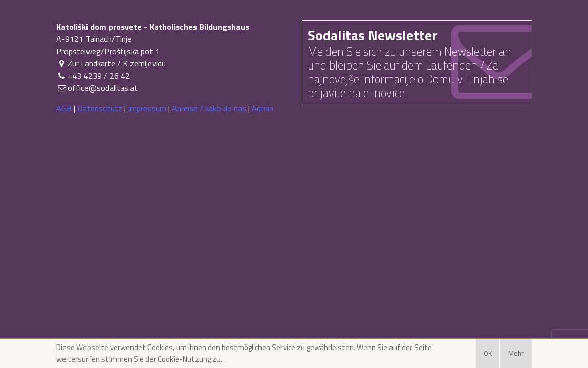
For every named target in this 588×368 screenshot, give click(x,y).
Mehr (516, 353)
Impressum (147, 108)
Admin (263, 108)
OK (488, 353)
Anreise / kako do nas (209, 108)
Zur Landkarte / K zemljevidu (111, 63)
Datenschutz (100, 108)
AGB (64, 108)
